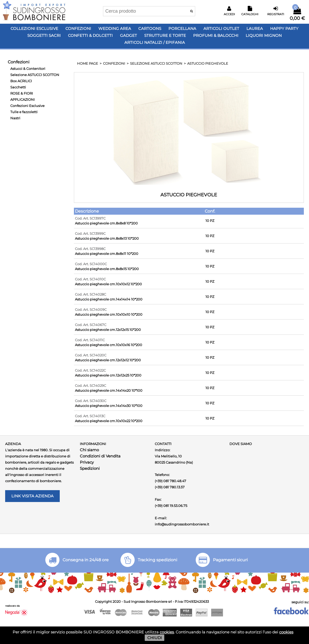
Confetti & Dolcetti (90, 35)
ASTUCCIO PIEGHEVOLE (208, 63)
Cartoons (150, 28)
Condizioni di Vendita (100, 456)
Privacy (87, 462)
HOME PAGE (88, 63)
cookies (167, 632)
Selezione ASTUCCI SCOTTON (35, 75)
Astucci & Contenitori (28, 69)
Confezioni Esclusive (27, 106)
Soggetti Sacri (44, 35)
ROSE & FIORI (22, 93)
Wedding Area (115, 28)
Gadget (128, 35)
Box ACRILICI (21, 81)
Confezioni (78, 28)
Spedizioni (90, 468)
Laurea (255, 28)
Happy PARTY (284, 28)
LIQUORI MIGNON (264, 35)
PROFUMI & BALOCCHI (216, 35)
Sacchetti (18, 87)
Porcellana (182, 28)
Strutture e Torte (165, 35)
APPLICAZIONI (23, 99)
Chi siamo (89, 450)
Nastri (15, 118)
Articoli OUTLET (221, 28)
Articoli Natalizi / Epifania (155, 42)
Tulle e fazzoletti (24, 112)
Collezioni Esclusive (34, 28)
